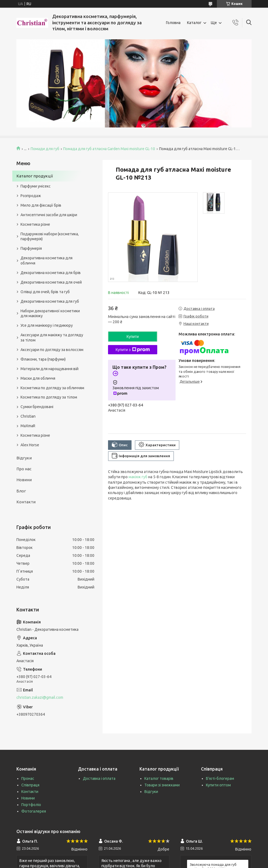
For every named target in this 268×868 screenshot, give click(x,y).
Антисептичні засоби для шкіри (49, 215)
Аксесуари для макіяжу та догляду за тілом (52, 338)
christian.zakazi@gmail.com (40, 697)
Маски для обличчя (38, 378)
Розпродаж (31, 196)
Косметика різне (35, 224)
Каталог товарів (159, 778)
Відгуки (24, 458)
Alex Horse (30, 445)
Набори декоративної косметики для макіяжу (50, 313)
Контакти (26, 502)
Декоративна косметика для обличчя (46, 261)
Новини (24, 480)
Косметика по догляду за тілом (49, 397)
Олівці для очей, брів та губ (45, 292)
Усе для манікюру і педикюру (47, 325)
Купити (133, 337)
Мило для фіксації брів (41, 205)
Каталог (194, 23)
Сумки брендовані (37, 407)
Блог (21, 491)
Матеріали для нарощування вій (49, 369)
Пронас (28, 778)
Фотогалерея (34, 811)
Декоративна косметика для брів (51, 273)
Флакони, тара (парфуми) (43, 359)
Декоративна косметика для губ (50, 301)
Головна (173, 23)
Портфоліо (31, 805)
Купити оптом (218, 785)
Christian (28, 416)
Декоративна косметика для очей (51, 282)
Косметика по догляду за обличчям (52, 388)
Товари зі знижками (162, 785)
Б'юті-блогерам (220, 778)
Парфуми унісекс (36, 186)
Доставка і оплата (99, 778)
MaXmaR (28, 426)
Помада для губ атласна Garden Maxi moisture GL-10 (109, 149)
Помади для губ (45, 149)
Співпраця (30, 785)
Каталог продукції (35, 176)
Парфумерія (31, 248)
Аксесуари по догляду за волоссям (52, 350)
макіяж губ (138, 477)
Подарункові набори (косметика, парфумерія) (50, 237)
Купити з (132, 350)
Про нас (24, 469)
